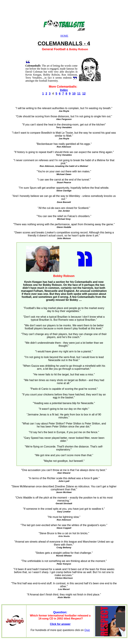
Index (64, 90)
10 (74, 94)
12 (84, 94)
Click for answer (60, 624)
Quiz (87, 630)
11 (79, 94)
